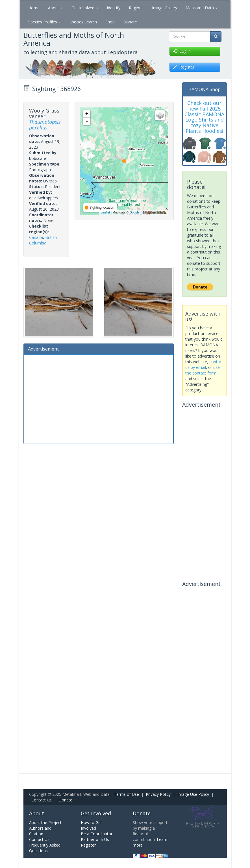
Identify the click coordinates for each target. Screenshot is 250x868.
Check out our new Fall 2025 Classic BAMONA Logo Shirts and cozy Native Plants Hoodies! (204, 117)
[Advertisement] (99, 398)
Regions (136, 8)
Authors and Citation (40, 831)
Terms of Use (126, 794)
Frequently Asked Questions (45, 848)
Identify (114, 8)
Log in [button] (182, 51)
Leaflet (105, 212)
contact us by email (204, 364)
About (56, 8)
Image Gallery (165, 8)
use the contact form (203, 370)
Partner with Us (95, 839)
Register (88, 845)
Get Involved (85, 8)
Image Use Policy (193, 794)
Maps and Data (202, 8)
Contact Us (42, 800)
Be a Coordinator (97, 834)
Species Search (83, 22)
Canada (36, 237)
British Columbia (43, 240)
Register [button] (184, 67)
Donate (130, 22)
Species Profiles (45, 22)
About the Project (45, 822)
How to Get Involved (91, 825)
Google (134, 212)
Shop (110, 22)
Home (34, 8)
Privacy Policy (158, 794)
